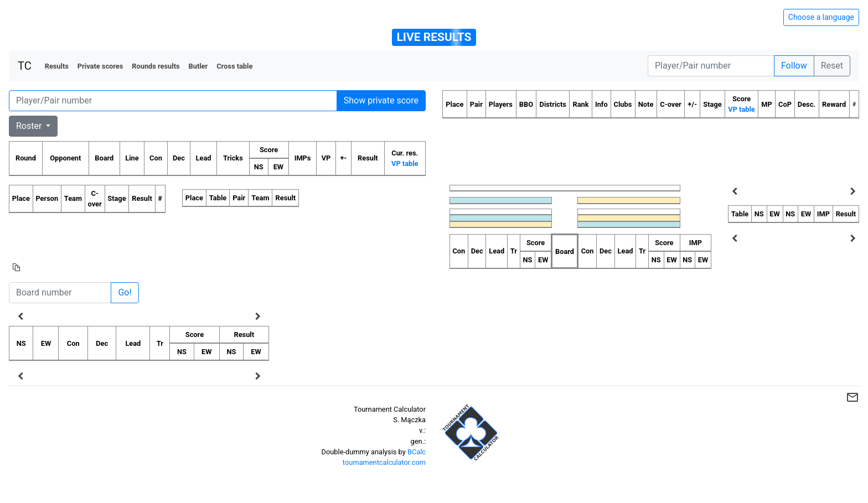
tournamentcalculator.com (384, 462)
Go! (125, 292)
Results (57, 66)
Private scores (100, 66)
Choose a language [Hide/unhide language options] (821, 17)
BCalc (417, 452)
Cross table (234, 66)
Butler (198, 66)
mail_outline (852, 397)
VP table (405, 164)
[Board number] (60, 293)
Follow (794, 66)
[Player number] (711, 66)
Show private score (381, 100)
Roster (30, 126)
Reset (832, 66)
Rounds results (156, 66)
